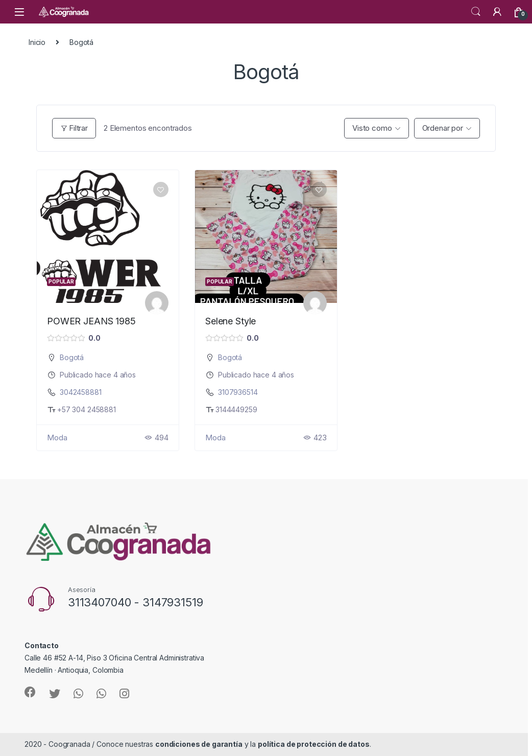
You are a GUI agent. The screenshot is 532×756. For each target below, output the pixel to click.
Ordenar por (443, 128)
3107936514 (238, 392)
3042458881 (81, 392)
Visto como (372, 128)
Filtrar (74, 128)
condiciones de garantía (199, 744)
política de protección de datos (314, 744)
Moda (57, 438)
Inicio (37, 42)
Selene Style (231, 321)
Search (476, 12)
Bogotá (72, 357)
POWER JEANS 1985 (91, 321)
